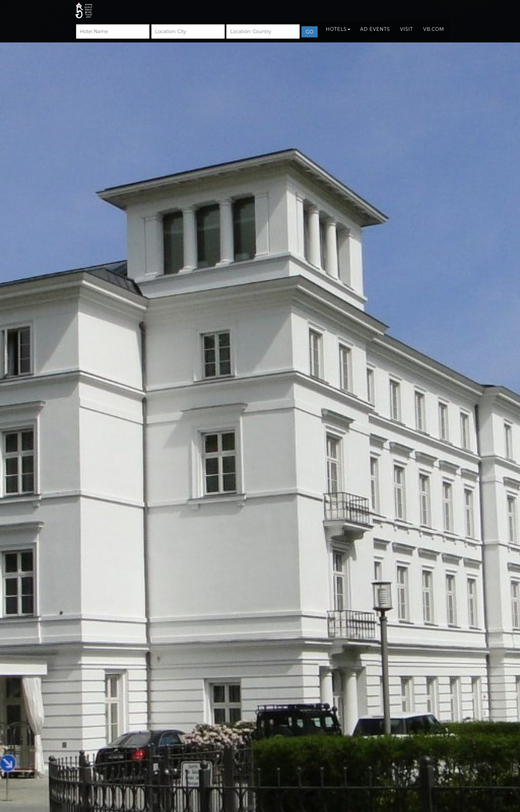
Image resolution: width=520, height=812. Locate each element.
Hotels (338, 35)
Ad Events (375, 35)
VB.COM (434, 35)
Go (310, 38)
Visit (407, 35)
